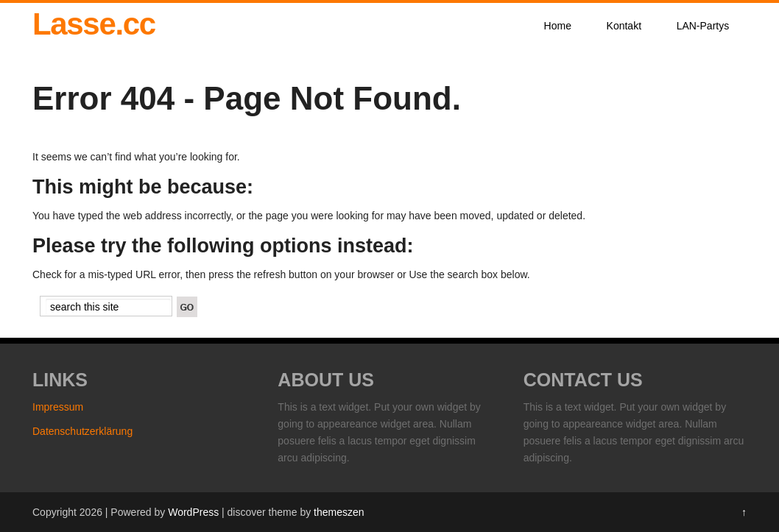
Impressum (58, 407)
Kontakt (624, 26)
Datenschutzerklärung (82, 431)
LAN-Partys (703, 26)
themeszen (339, 512)
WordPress (193, 512)
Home (558, 26)
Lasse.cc (94, 24)
